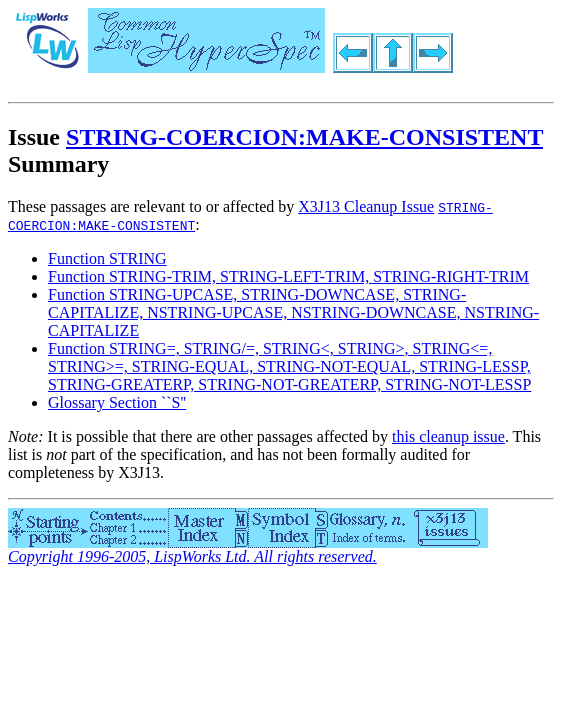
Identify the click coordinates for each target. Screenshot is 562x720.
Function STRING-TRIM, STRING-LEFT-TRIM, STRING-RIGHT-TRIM (288, 276)
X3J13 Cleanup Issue (366, 206)
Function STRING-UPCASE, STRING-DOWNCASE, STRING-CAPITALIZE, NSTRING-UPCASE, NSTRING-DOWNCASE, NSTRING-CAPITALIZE (293, 312)
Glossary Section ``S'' (117, 402)
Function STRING (107, 258)
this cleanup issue (448, 436)
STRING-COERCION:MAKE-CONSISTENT (304, 137)
